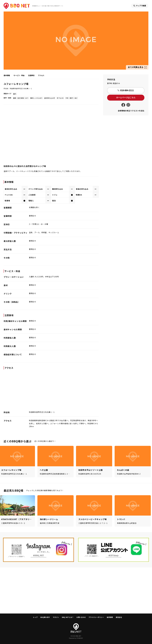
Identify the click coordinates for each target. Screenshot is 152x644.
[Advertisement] (76, 590)
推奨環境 (110, 617)
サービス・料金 (19, 75)
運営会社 (119, 617)
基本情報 (7, 75)
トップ (35, 617)
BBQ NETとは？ (68, 617)
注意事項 (31, 75)
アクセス (41, 75)
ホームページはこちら (126, 98)
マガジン (56, 617)
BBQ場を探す (45, 617)
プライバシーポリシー (96, 617)
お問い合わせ (81, 617)
